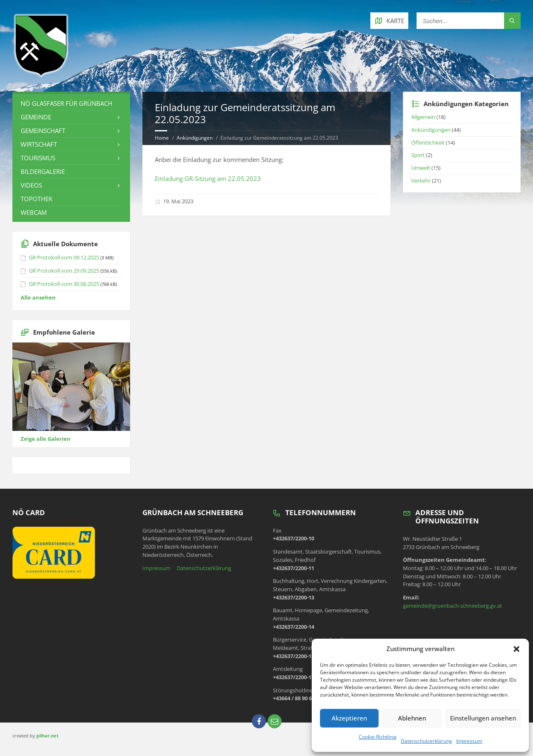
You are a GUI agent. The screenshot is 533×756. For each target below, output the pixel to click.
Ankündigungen (195, 138)
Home (162, 138)
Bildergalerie (43, 171)
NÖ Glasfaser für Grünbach (66, 103)
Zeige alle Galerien (46, 439)
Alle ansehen (38, 297)
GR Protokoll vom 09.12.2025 (64, 257)
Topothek (37, 199)
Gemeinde (36, 117)
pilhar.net (47, 736)
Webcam (34, 212)
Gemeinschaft (43, 131)
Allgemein (423, 117)
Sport (418, 155)
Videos (31, 185)
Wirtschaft (39, 144)
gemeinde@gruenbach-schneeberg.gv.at (452, 606)
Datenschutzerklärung (426, 741)
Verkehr (421, 181)
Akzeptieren (349, 718)
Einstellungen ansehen (483, 718)
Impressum (469, 741)
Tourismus (38, 158)
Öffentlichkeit (428, 143)
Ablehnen (412, 718)
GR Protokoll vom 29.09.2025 (64, 271)
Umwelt (421, 168)
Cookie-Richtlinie (378, 737)
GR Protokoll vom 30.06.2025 (64, 284)
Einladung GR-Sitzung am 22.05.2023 (208, 178)
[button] (516, 649)
